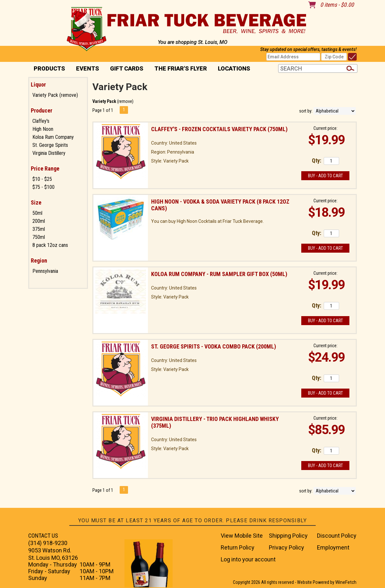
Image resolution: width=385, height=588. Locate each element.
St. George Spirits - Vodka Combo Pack (214, 346)
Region (39, 260)
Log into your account (248, 559)
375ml (39, 229)
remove (125, 101)
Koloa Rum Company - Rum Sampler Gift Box (219, 274)
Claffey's (41, 121)
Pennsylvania (45, 271)
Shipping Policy (288, 536)
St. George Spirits (50, 145)
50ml (37, 213)
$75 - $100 (43, 187)
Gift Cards (127, 68)
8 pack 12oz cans (50, 245)
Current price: (325, 128)
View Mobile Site (242, 536)
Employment (333, 547)
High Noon (43, 129)
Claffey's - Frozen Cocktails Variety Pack (219, 129)
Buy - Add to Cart (325, 176)
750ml (39, 237)
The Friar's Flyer (181, 68)
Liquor (38, 84)
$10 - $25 (42, 179)
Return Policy (238, 547)
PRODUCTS (47, 69)
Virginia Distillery (49, 153)
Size (36, 202)
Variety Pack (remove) (55, 95)
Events (88, 68)
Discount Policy (337, 536)
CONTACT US (43, 536)
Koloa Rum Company (53, 137)
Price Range (45, 168)
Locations (232, 69)
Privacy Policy (287, 547)
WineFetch (346, 582)
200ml (39, 221)
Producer (42, 110)
